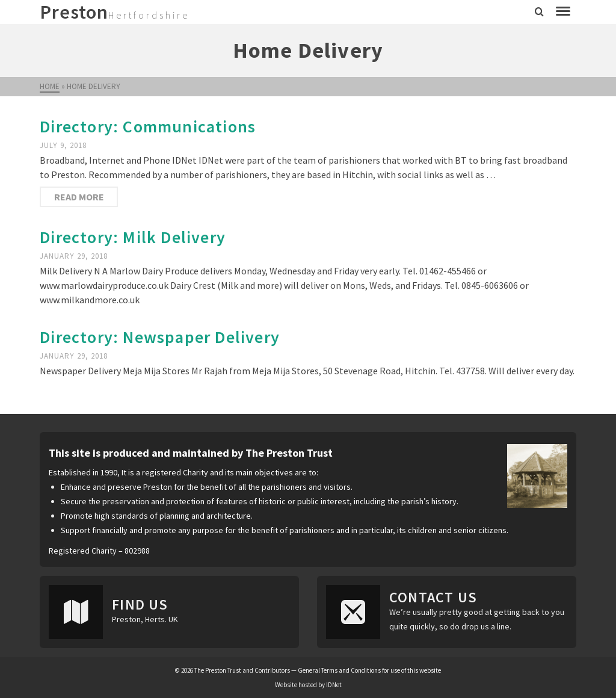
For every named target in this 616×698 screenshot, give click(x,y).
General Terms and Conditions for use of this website (369, 670)
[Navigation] (563, 12)
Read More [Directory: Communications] (79, 197)
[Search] (539, 12)
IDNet (334, 685)
